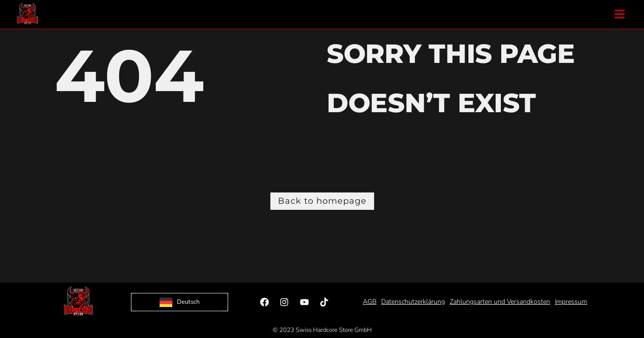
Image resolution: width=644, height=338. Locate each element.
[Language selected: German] (180, 302)
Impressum (571, 302)
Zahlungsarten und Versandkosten (500, 302)
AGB (370, 302)
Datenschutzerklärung (413, 302)
